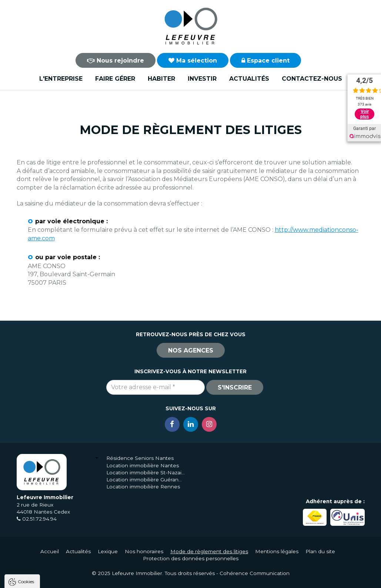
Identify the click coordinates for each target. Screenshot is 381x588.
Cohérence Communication (255, 573)
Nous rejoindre (116, 61)
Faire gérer (115, 79)
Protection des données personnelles (191, 558)
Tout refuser (98, 579)
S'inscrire (235, 387)
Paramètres (144, 579)
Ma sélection (193, 61)
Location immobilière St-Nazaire (146, 472)
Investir (202, 79)
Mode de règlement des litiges (209, 551)
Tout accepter (51, 579)
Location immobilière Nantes (143, 465)
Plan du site (320, 551)
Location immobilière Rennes (143, 487)
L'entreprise (61, 79)
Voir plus (365, 114)
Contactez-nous (312, 79)
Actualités (249, 79)
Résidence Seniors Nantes (140, 458)
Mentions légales (277, 551)
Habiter (161, 79)
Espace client (265, 61)
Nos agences (191, 350)
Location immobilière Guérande (146, 480)
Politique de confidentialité (44, 561)
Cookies (26, 487)
